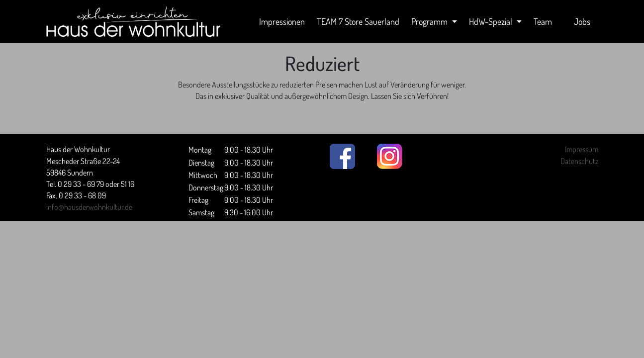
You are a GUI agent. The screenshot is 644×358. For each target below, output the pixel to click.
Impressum (582, 149)
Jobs (582, 21)
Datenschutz (579, 161)
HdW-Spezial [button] (492, 21)
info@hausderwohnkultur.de (89, 207)
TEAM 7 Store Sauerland (358, 21)
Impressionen (282, 21)
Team (543, 21)
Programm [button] (430, 21)
